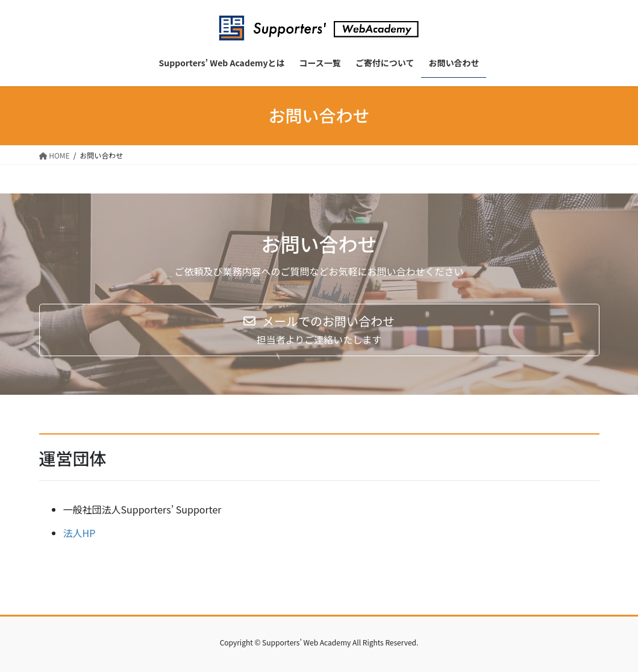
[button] (319, 330)
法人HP (80, 533)
